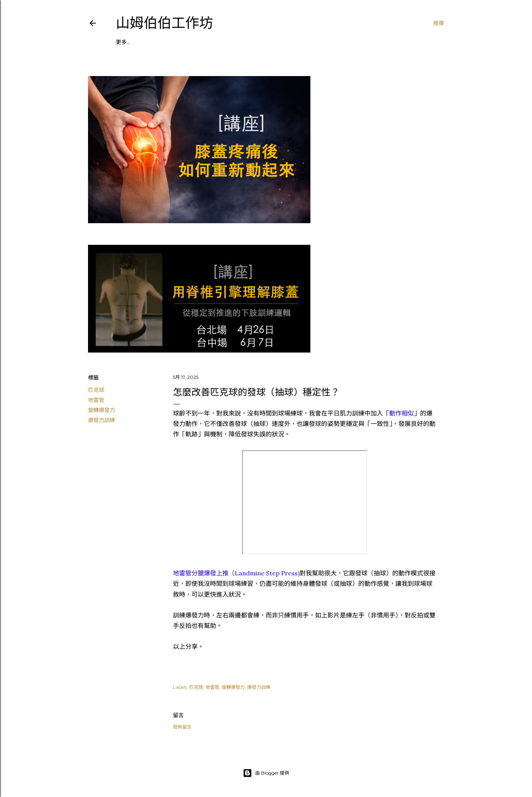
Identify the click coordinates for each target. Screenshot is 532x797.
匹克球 (96, 390)
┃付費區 (220, 42)
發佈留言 (182, 727)
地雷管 (96, 400)
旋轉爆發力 (102, 410)
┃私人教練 (166, 42)
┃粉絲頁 (195, 42)
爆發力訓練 (102, 420)
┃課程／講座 (132, 42)
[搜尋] (439, 23)
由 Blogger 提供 (266, 773)
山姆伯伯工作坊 (164, 23)
